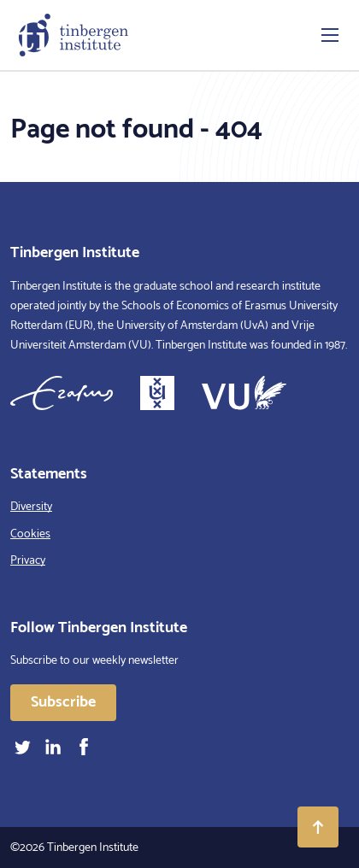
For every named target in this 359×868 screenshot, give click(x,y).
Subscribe (63, 702)
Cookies (30, 534)
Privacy (28, 561)
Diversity (31, 507)
